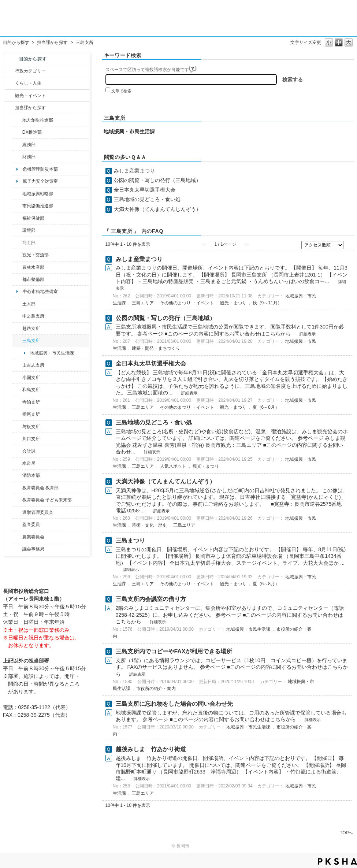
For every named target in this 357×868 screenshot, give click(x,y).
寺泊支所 (31, 402)
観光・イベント (30, 96)
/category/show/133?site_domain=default (17, 439)
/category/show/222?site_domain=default (17, 537)
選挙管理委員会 (38, 512)
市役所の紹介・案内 (156, 689)
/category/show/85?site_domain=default (17, 475)
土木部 (29, 304)
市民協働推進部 (38, 206)
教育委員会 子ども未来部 (47, 500)
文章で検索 (121, 91)
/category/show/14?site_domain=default (17, 218)
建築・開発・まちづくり (156, 348)
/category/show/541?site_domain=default (17, 132)
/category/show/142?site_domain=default (17, 329)
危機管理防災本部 (40, 169)
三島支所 (31, 341)
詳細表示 (308, 334)
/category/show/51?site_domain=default (17, 500)
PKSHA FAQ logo (337, 861)
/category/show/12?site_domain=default (10, 83)
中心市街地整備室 (40, 292)
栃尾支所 (31, 414)
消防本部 (31, 475)
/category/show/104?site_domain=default (17, 194)
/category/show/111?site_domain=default (17, 512)
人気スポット (173, 466)
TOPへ (346, 833)
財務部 (29, 157)
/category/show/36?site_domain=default (17, 243)
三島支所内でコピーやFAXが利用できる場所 (174, 651)
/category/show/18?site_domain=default (10, 96)
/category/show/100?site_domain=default (17, 120)
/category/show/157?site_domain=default (17, 549)
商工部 (29, 243)
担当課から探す (52, 42)
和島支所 (31, 390)
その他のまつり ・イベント (187, 303)
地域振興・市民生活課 (52, 353)
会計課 (29, 451)
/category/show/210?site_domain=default (17, 451)
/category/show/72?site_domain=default (17, 157)
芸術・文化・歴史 (149, 525)
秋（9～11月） (267, 303)
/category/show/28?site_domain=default (17, 304)
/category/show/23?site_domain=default (17, 230)
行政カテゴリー (30, 71)
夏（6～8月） (266, 407)
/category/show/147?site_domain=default (17, 463)
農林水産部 (33, 267)
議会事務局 (33, 549)
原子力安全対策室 (40, 181)
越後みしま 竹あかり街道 (151, 749)
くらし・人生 (28, 83)
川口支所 (31, 439)
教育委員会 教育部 (40, 488)
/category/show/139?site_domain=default (17, 390)
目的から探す (16, 42)
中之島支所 (33, 316)
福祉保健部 (33, 218)
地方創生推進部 (38, 120)
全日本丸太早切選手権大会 (145, 190)
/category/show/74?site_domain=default (17, 378)
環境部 (29, 230)
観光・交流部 (36, 255)
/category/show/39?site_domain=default (17, 488)
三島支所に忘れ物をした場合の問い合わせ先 (174, 704)
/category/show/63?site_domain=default (17, 402)
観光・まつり (233, 303)
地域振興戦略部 (38, 194)
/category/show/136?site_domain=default (17, 427)
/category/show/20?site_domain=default (17, 255)
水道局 (29, 463)
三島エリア (143, 303)
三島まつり (130, 540)
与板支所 (31, 427)
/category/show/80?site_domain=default (17, 414)
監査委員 (31, 524)
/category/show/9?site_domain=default (10, 108)
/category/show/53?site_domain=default (17, 341)
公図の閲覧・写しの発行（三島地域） (157, 180)
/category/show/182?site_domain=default (17, 279)
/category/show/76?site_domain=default (17, 267)
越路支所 (31, 329)
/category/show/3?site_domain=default (10, 71)
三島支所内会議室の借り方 (151, 599)
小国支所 (31, 378)
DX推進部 (32, 132)
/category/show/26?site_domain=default (17, 206)
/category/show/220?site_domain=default (17, 524)
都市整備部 (33, 279)
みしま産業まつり (134, 171)
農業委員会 (33, 537)
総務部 (29, 145)
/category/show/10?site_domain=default (17, 145)
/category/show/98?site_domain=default (17, 365)
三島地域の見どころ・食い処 (147, 199)
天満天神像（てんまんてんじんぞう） (157, 209)
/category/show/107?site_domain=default (17, 316)
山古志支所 (33, 365)
